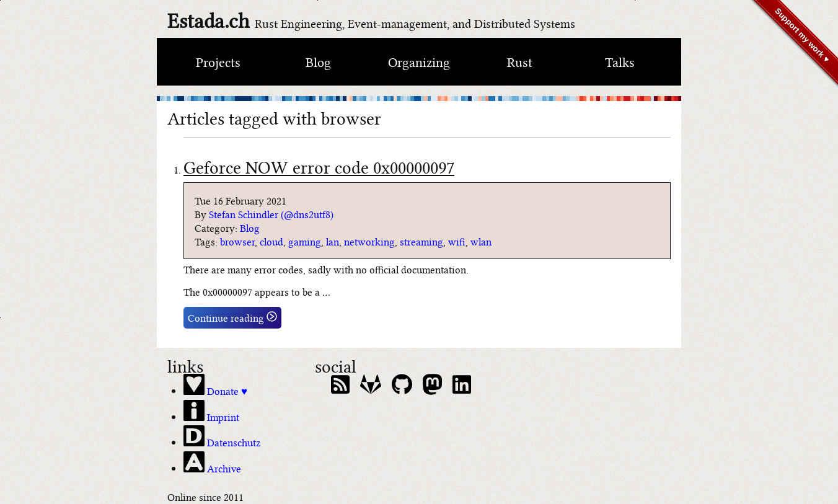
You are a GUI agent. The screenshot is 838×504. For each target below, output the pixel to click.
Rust (520, 61)
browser (237, 241)
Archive (212, 463)
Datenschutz (222, 437)
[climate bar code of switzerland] (419, 99)
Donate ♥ (215, 386)
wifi (457, 241)
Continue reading (232, 317)
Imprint (211, 412)
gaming (305, 241)
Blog (318, 61)
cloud (271, 241)
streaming (421, 241)
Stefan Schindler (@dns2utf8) (271, 214)
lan (333, 241)
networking (369, 241)
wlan (481, 241)
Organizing (419, 61)
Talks (620, 61)
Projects (218, 61)
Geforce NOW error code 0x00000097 (319, 166)
